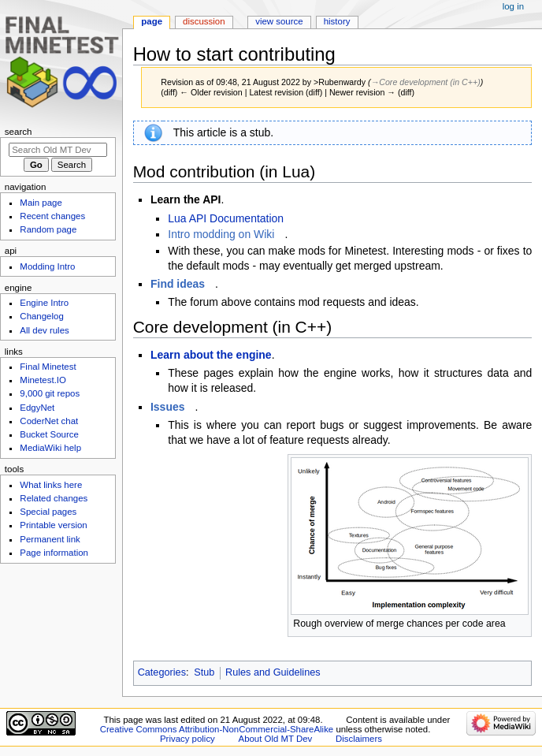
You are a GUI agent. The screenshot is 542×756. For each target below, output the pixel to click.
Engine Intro (44, 303)
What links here (51, 485)
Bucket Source (49, 434)
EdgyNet (37, 408)
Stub (204, 672)
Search (19, 132)
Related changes (54, 498)
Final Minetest (48, 367)
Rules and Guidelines (273, 672)
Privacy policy (187, 739)
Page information (54, 553)
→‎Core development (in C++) (426, 82)
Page (152, 21)
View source (279, 21)
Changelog (41, 316)
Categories (162, 672)
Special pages (48, 512)
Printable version (53, 525)
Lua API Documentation (226, 218)
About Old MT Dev (276, 739)
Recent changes (52, 216)
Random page (48, 229)
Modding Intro (47, 266)
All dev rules (44, 330)
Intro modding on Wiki (221, 234)
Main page (41, 203)
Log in (513, 6)
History (337, 21)
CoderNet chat (49, 421)
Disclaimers (359, 739)
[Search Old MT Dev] (58, 150)
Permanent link (50, 539)
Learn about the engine (211, 355)
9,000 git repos (50, 393)
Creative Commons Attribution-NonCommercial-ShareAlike (217, 729)
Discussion (204, 21)
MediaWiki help (50, 448)
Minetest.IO (43, 380)
